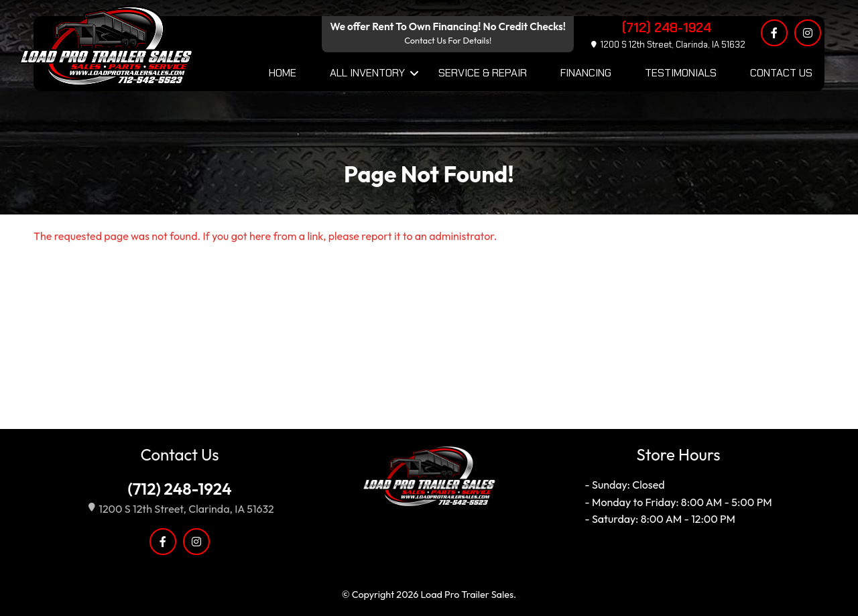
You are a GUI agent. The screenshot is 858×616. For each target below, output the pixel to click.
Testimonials (681, 73)
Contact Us (781, 73)
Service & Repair (483, 73)
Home (283, 73)
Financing (586, 73)
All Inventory (367, 73)
